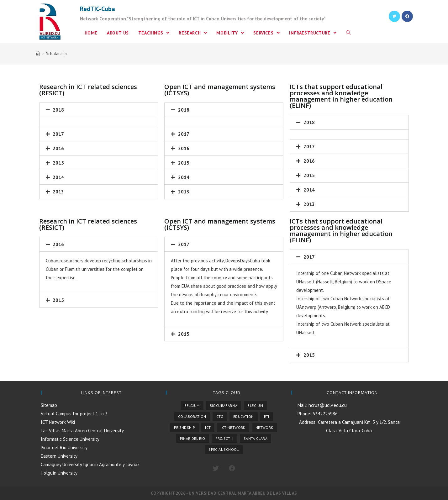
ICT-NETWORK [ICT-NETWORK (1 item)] (233, 427)
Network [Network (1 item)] (264, 427)
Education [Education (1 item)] (244, 416)
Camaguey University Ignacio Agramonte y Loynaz (90, 464)
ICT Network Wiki (58, 422)
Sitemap (49, 405)
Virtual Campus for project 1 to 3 (74, 414)
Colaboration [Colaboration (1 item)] (192, 416)
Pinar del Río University (64, 447)
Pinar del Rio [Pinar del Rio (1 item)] (193, 438)
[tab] (99, 110)
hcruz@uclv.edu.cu (327, 405)
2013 (58, 192)
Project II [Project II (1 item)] (224, 438)
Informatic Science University (70, 439)
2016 (58, 148)
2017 (58, 134)
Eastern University (59, 456)
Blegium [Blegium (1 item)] (255, 405)
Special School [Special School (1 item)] (224, 449)
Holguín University (59, 473)
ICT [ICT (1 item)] (208, 427)
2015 (58, 163)
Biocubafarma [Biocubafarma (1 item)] (224, 405)
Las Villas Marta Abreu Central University (82, 431)
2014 (58, 177)
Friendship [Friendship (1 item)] (184, 427)
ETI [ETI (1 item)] (267, 416)
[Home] (38, 54)
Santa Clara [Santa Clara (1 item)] (256, 438)
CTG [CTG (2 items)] (220, 416)
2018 (58, 110)
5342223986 (324, 414)
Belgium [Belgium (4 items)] (192, 405)
